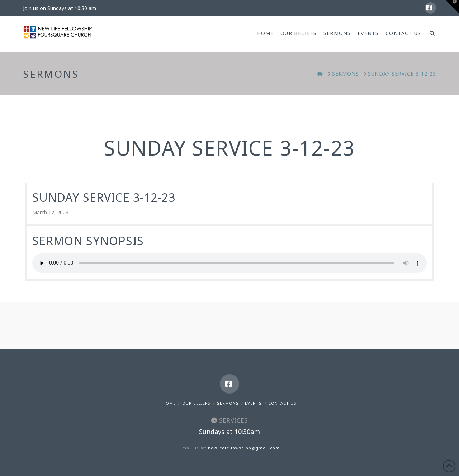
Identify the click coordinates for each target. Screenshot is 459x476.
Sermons (228, 403)
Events (253, 403)
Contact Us (282, 403)
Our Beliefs (196, 403)
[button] (452, 7)
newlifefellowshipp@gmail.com (244, 448)
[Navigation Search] (430, 34)
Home (169, 403)
